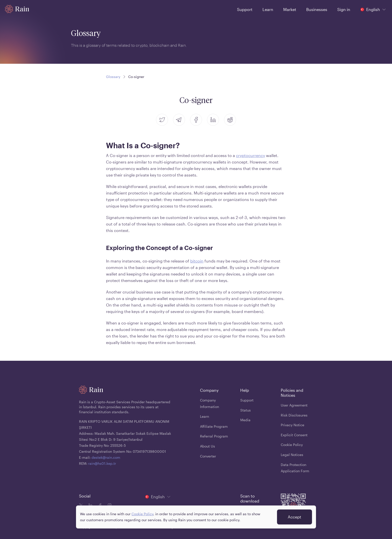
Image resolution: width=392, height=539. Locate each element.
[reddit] (230, 120)
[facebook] (196, 120)
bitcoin (197, 261)
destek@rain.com (106, 457)
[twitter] (162, 120)
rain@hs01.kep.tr (102, 463)
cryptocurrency (250, 155)
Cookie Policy (142, 516)
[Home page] (17, 9)
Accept (294, 519)
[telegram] (179, 120)
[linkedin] (213, 120)
